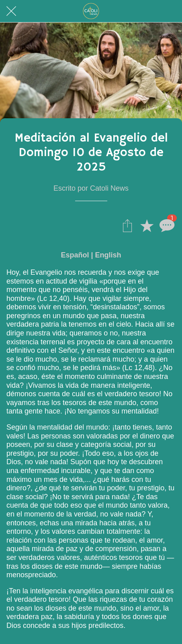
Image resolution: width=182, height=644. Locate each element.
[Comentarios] (166, 225)
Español (75, 255)
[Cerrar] (11, 11)
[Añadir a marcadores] (147, 225)
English (108, 255)
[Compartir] (127, 225)
